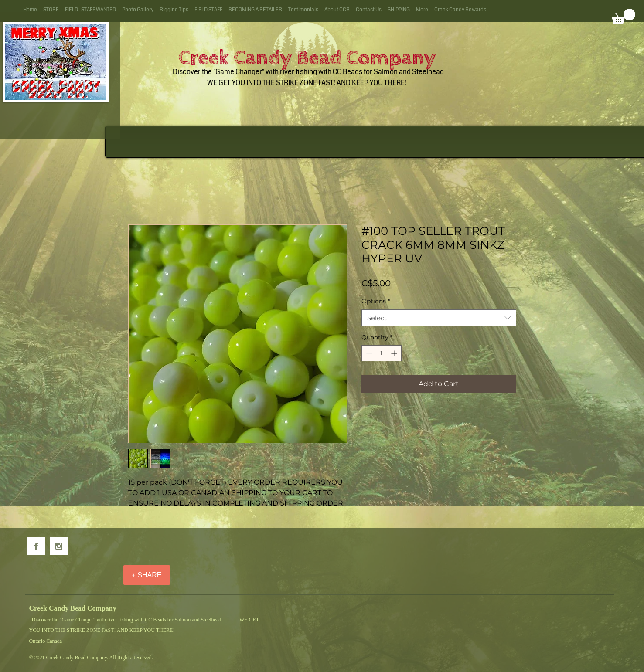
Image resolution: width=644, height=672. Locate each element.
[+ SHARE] (147, 575)
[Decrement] (368, 353)
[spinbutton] (382, 353)
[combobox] (439, 318)
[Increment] (395, 353)
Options (376, 301)
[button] (624, 17)
